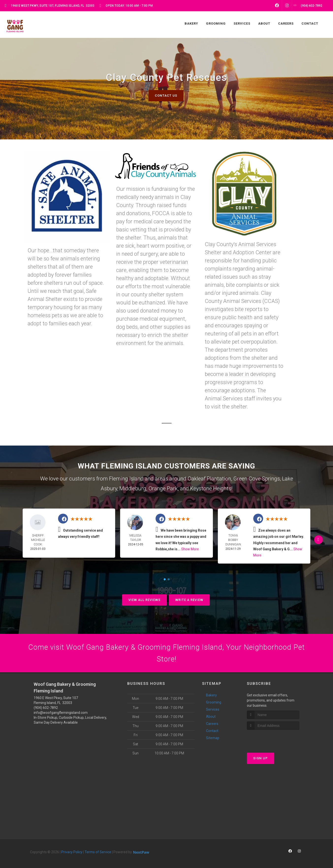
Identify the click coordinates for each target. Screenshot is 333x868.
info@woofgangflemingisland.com (61, 713)
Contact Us (166, 96)
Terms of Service (98, 852)
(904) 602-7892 (46, 708)
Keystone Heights (211, 488)
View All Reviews (144, 600)
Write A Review (189, 600)
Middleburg (133, 488)
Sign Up (261, 758)
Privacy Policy (72, 852)
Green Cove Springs (257, 479)
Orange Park (163, 488)
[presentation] (273, 739)
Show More (190, 549)
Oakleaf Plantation (209, 479)
